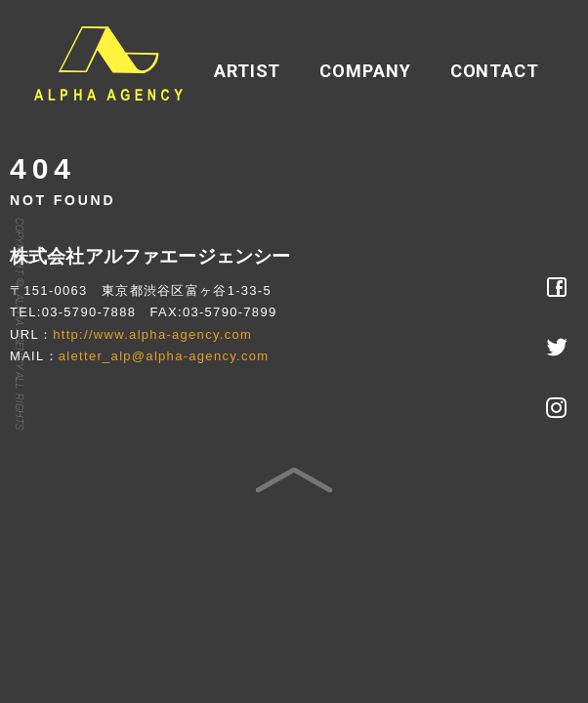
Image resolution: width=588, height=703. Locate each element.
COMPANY (365, 71)
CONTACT (495, 71)
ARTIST (247, 71)
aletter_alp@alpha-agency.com (164, 356)
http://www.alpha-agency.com (152, 334)
